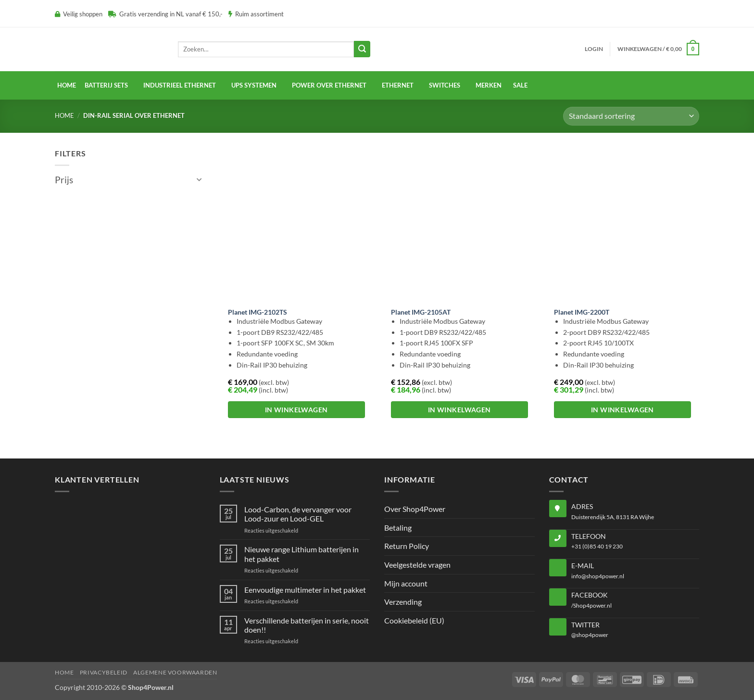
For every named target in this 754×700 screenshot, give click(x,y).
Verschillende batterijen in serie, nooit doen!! (307, 625)
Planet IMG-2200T (582, 312)
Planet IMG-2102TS (258, 312)
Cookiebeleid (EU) (414, 620)
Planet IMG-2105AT (421, 312)
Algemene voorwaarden (175, 672)
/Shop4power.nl (591, 605)
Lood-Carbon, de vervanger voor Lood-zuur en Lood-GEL (298, 514)
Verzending (403, 602)
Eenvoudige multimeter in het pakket (305, 590)
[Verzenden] (362, 49)
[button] (594, 49)
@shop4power (590, 635)
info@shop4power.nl (598, 576)
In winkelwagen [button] (296, 410)
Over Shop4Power (415, 509)
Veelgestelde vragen (417, 565)
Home (67, 85)
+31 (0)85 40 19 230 (597, 546)
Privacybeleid (104, 672)
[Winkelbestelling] (631, 116)
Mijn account (406, 583)
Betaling (398, 528)
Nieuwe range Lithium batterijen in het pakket (302, 554)
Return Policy (407, 546)
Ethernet (398, 85)
